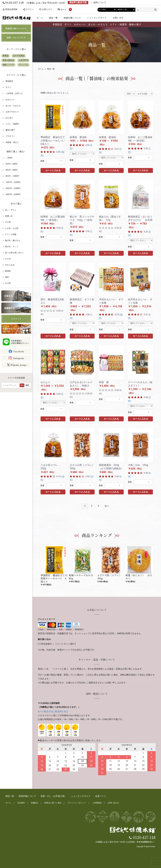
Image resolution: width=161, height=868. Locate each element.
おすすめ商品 (19, 56)
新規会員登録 (10, 9)
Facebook (19, 351)
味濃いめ (9, 216)
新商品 (6, 56)
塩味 (7, 277)
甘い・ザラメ (11, 210)
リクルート (16, 319)
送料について (100, 3)
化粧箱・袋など (12, 142)
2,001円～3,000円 (13, 188)
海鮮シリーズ (8, 65)
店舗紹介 (34, 800)
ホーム (40, 18)
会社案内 (21, 800)
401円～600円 (11, 170)
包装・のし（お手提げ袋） (54, 794)
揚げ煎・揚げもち (13, 240)
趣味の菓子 (135, 24)
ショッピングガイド (97, 18)
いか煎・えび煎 (12, 228)
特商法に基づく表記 (53, 800)
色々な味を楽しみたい (14, 253)
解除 (27, 385)
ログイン (31, 9)
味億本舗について (72, 18)
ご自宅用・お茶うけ (14, 93)
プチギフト (10, 136)
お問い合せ (118, 18)
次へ (107, 506)
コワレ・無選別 (118, 24)
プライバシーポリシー (77, 800)
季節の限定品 (8, 60)
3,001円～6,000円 (13, 194)
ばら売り (9, 118)
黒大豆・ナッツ (12, 247)
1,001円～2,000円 (13, 182)
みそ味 (8, 283)
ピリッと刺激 (11, 234)
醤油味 (8, 271)
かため (8, 259)
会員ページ (101, 794)
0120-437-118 (144, 835)
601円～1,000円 (12, 176)
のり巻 (8, 222)
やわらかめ (10, 265)
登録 (22, 385)
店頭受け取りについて (16, 28)
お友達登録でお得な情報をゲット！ (20, 342)
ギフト (68, 24)
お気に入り (49, 9)
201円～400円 (11, 164)
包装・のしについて (16, 37)
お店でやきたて (12, 112)
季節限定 (57, 24)
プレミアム (23, 65)
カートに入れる (53, 170)
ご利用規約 (97, 800)
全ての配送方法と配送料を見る (53, 709)
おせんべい (80, 24)
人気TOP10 (23, 60)
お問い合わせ (113, 800)
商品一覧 (53, 18)
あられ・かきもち (98, 24)
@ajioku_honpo (17, 365)
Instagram (18, 358)
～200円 (9, 158)
